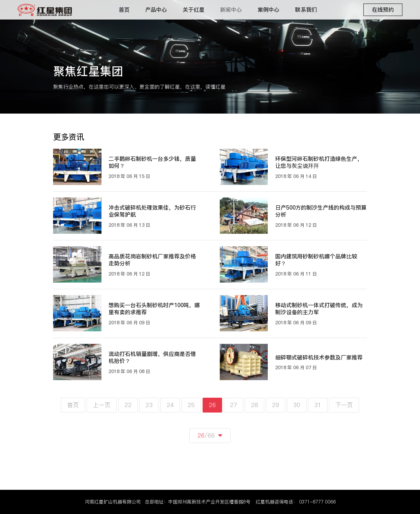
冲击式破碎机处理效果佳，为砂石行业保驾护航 (152, 211)
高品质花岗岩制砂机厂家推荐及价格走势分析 (152, 260)
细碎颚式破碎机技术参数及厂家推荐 (319, 358)
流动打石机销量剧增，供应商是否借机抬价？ (152, 358)
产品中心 (156, 10)
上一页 (102, 405)
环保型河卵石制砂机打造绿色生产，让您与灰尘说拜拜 (319, 163)
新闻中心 (231, 10)
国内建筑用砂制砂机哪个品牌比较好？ (316, 260)
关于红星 (194, 10)
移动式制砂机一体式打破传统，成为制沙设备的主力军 (319, 309)
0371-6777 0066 (317, 502)
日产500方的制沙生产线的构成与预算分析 (321, 211)
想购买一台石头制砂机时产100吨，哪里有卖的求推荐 (154, 309)
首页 (124, 10)
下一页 (344, 405)
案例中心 (269, 10)
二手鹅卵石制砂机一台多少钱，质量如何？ (152, 163)
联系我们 (306, 10)
